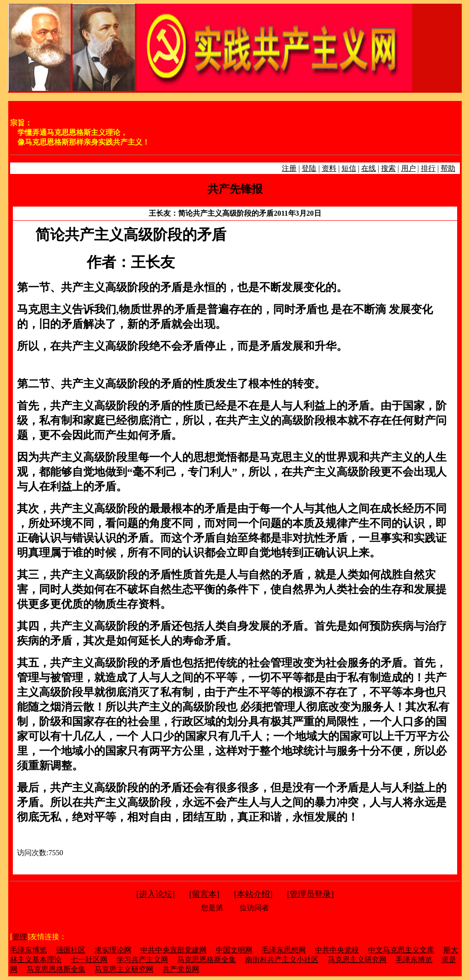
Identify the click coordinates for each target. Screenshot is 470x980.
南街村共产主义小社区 (282, 960)
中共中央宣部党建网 (173, 950)
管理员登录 (310, 894)
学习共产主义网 (142, 960)
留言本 (204, 894)
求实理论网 (113, 950)
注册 (289, 168)
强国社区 (71, 950)
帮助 (448, 168)
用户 (408, 168)
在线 (369, 168)
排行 (428, 168)
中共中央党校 (337, 950)
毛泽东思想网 (284, 950)
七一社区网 (89, 960)
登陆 (309, 168)
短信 (349, 168)
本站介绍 (253, 894)
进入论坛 (156, 894)
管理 (20, 937)
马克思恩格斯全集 (207, 960)
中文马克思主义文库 (401, 950)
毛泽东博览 (28, 950)
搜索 (388, 168)
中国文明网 (234, 950)
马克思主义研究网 (357, 960)
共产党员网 (181, 969)
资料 (329, 168)
